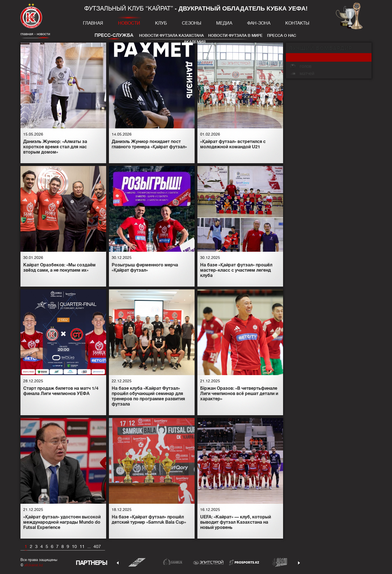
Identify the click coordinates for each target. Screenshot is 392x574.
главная (27, 34)
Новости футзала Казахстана (171, 35)
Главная (93, 23)
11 (82, 547)
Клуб (161, 23)
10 (74, 547)
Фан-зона (259, 23)
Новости (129, 23)
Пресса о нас (282, 35)
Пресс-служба (114, 35)
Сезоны (192, 23)
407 (97, 547)
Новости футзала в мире (235, 35)
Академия (195, 42)
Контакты (297, 23)
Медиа (224, 23)
